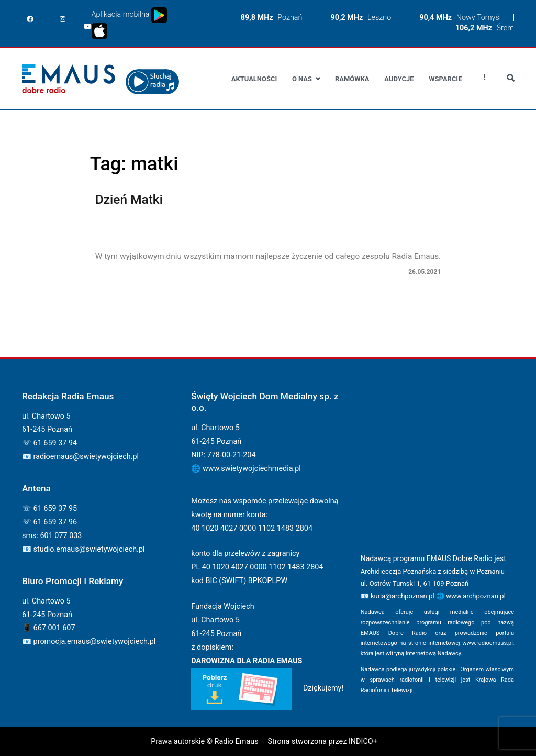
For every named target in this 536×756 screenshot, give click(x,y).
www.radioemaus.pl (488, 643)
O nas (302, 79)
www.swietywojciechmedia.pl (252, 469)
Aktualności (254, 79)
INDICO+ (363, 742)
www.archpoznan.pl (476, 596)
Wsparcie (445, 79)
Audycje (399, 79)
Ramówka (352, 79)
